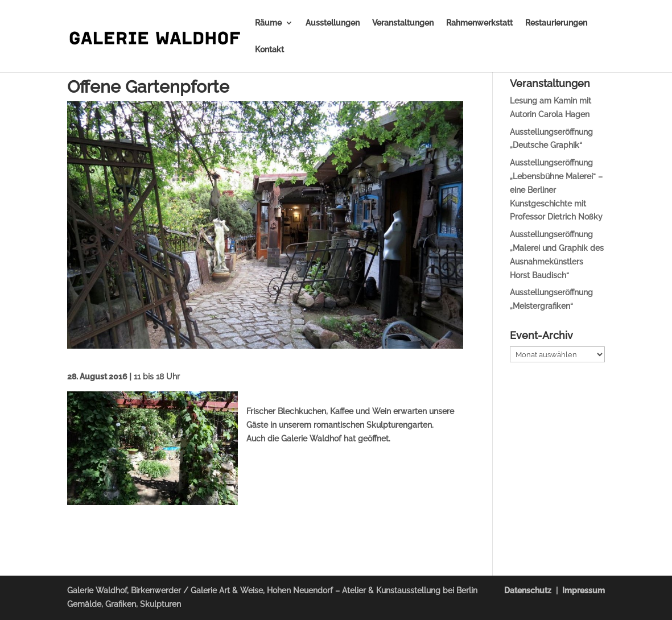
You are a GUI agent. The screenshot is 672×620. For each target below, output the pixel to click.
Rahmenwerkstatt (479, 23)
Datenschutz (528, 590)
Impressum (584, 590)
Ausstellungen (333, 23)
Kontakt (269, 50)
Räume (268, 23)
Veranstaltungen (403, 23)
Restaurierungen (556, 23)
